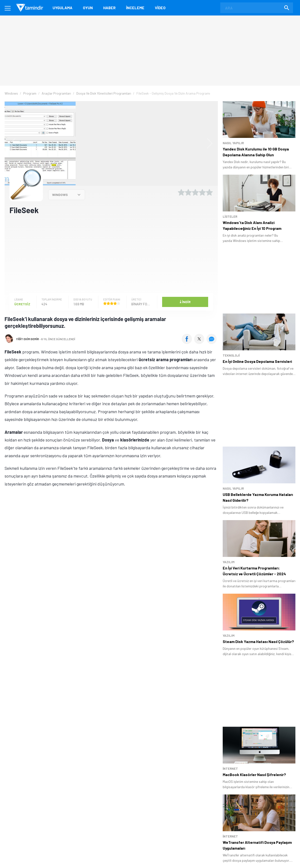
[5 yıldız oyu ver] (209, 192)
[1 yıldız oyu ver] (181, 192)
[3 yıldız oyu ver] (195, 192)
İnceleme (135, 8)
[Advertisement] (111, 254)
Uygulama (63, 8)
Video (160, 8)
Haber (109, 8)
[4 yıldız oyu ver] (202, 192)
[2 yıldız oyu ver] (188, 192)
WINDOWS (60, 195)
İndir (185, 301)
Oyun (88, 8)
